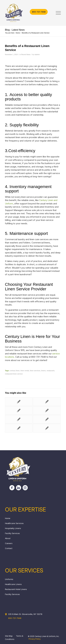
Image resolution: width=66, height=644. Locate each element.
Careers (9, 543)
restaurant (51, 371)
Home (8, 518)
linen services (35, 371)
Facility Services (12, 533)
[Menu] (57, 13)
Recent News (26, 54)
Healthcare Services (14, 523)
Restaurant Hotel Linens (16, 589)
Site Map (9, 636)
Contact (9, 548)
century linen (15, 371)
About (8, 538)
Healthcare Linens (13, 584)
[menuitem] (57, 13)
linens (43, 371)
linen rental (25, 371)
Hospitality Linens (13, 528)
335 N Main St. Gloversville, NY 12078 (25, 614)
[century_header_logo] (27, 13)
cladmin (37, 54)
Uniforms (9, 579)
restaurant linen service (14, 374)
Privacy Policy (35, 639)
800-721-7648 (39, 12)
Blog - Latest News (15, 30)
